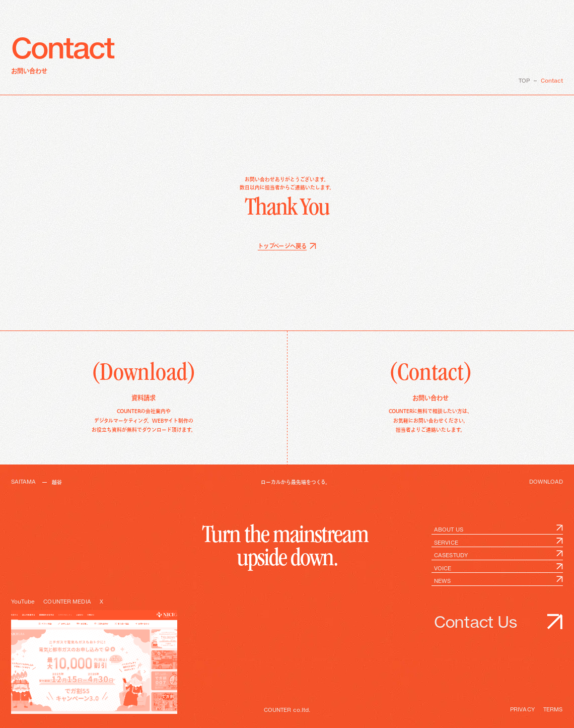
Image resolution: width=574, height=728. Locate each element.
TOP (524, 81)
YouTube (23, 602)
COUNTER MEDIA (67, 602)
